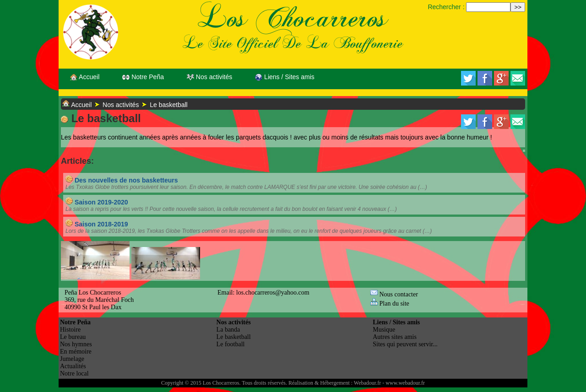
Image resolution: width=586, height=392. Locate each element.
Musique (384, 330)
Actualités (73, 366)
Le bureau (73, 337)
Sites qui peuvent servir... (405, 344)
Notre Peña (143, 77)
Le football (231, 344)
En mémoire (76, 352)
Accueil (85, 77)
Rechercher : (446, 7)
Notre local (74, 373)
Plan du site (390, 303)
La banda (228, 330)
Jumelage (72, 359)
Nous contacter (394, 294)
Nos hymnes (76, 344)
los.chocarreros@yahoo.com (273, 293)
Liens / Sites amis (285, 77)
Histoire (70, 330)
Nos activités (209, 77)
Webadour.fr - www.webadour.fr (389, 383)
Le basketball (169, 105)
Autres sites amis (395, 337)
